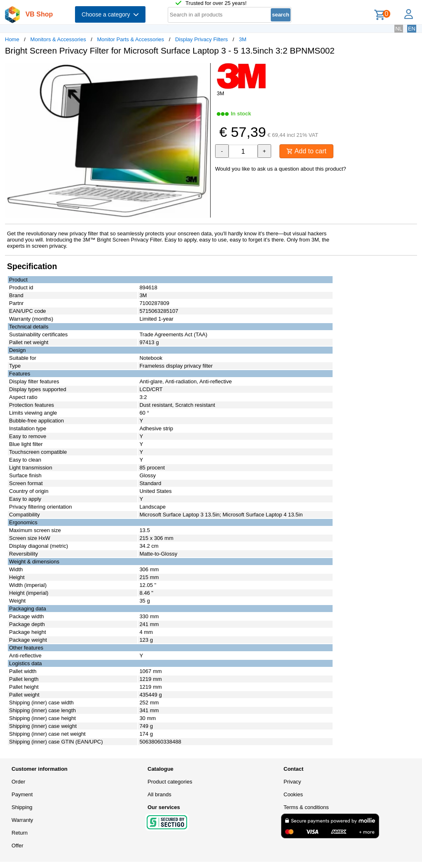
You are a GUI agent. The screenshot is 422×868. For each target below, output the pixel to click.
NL (399, 29)
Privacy (292, 782)
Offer (18, 846)
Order (18, 782)
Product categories (170, 782)
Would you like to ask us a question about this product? (281, 169)
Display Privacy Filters (202, 39)
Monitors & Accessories (58, 39)
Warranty (22, 820)
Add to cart (306, 151)
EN (412, 29)
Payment (22, 794)
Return (20, 833)
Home (12, 39)
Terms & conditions (306, 807)
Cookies (293, 794)
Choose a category (110, 14)
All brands (159, 794)
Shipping (22, 807)
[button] (204, 70)
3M (243, 39)
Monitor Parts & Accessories (131, 39)
